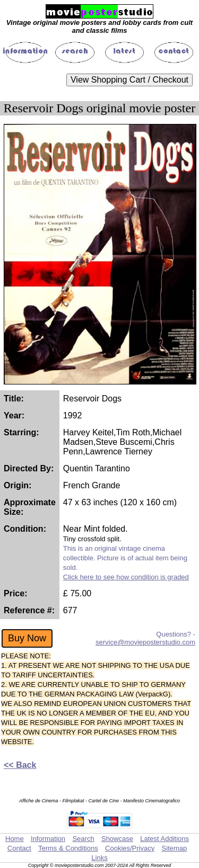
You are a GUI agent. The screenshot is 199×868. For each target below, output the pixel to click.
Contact (19, 848)
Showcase (117, 839)
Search (83, 839)
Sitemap (175, 848)
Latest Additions (165, 839)
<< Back (20, 765)
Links (99, 858)
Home (15, 839)
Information (48, 839)
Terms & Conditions (68, 848)
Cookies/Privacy (130, 848)
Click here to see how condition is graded (126, 577)
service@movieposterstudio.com (145, 642)
